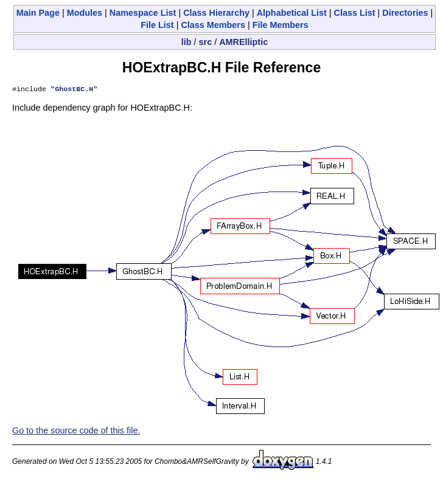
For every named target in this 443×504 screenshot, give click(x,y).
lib (187, 42)
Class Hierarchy (216, 13)
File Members (281, 25)
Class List (355, 13)
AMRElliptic (243, 42)
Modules (85, 13)
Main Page (38, 13)
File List (157, 25)
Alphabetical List (292, 13)
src (206, 42)
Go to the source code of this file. (76, 432)
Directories (405, 13)
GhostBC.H (74, 90)
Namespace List (143, 13)
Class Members (213, 25)
